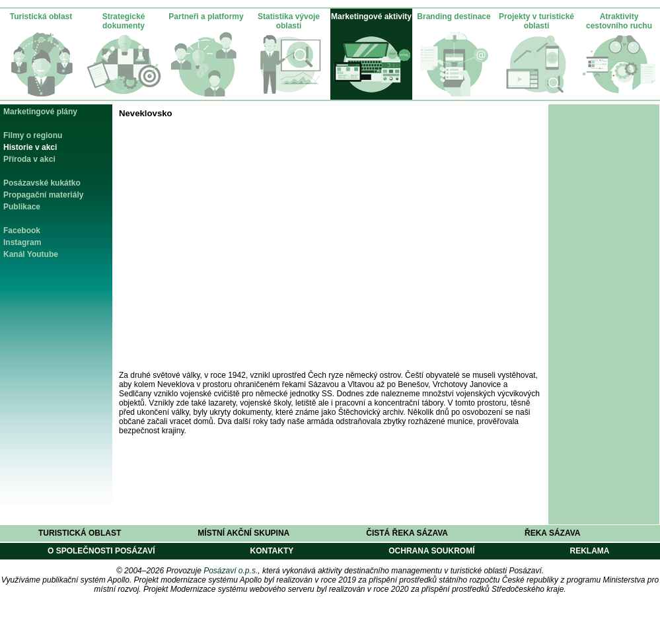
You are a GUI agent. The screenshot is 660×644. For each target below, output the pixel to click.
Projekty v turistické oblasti (536, 21)
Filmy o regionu (33, 135)
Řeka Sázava (552, 533)
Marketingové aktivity (371, 17)
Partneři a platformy (206, 17)
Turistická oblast (41, 17)
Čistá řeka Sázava (407, 533)
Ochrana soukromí (431, 551)
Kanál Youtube (31, 254)
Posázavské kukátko (42, 183)
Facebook (22, 231)
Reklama (589, 551)
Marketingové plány (40, 112)
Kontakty (272, 551)
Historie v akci (30, 147)
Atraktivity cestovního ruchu (619, 21)
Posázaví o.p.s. (231, 571)
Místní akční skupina (243, 533)
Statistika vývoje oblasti (289, 21)
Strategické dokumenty (124, 21)
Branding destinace (454, 17)
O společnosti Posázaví (101, 551)
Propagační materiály (43, 195)
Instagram (22, 242)
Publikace (22, 207)
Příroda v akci (29, 159)
